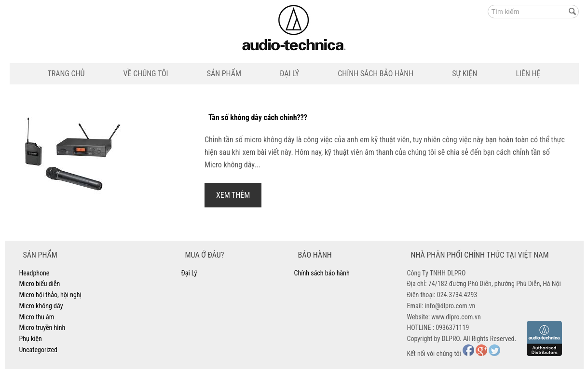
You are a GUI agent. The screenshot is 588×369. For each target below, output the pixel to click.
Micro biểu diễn (40, 284)
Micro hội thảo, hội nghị (50, 295)
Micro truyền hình (42, 328)
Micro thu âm (37, 317)
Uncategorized (38, 350)
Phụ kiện (31, 339)
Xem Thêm (233, 195)
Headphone (34, 273)
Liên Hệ (528, 74)
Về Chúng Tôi (146, 74)
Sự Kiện (465, 74)
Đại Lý (289, 74)
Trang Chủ (66, 74)
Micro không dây (41, 306)
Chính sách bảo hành (376, 74)
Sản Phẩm (224, 74)
